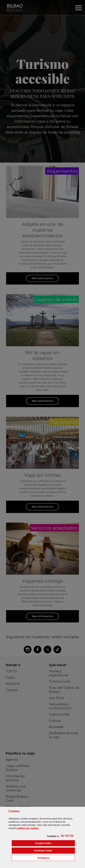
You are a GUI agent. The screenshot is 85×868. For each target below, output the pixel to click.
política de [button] (28, 828)
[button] (62, 836)
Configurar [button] (56, 858)
